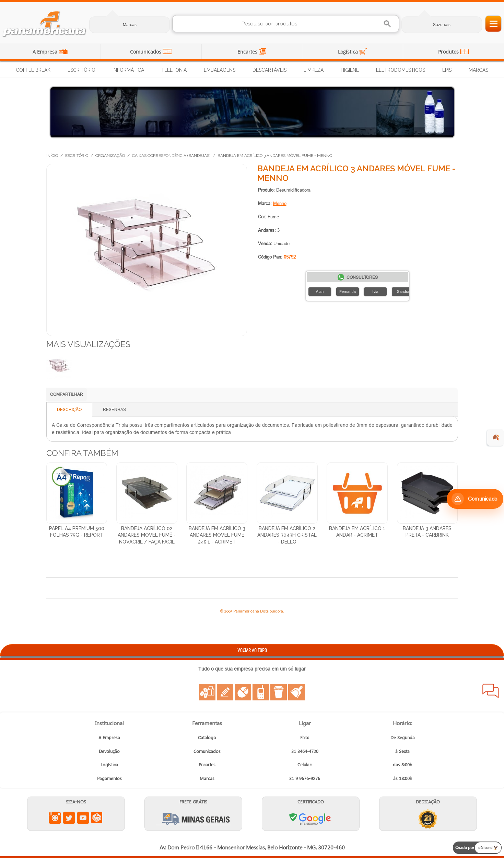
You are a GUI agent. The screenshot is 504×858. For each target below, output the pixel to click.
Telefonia (174, 70)
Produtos (449, 52)
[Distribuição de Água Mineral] (252, 112)
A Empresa (46, 52)
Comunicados (146, 52)
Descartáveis (269, 70)
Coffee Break (33, 70)
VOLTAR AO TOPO (252, 650)
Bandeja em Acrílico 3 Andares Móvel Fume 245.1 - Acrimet (217, 535)
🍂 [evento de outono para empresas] (496, 437)
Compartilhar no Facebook (124, 395)
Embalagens (220, 70)
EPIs (447, 70)
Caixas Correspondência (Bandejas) (171, 156)
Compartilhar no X (137, 395)
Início (52, 156)
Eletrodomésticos (401, 70)
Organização (110, 156)
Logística (349, 52)
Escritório (81, 70)
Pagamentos (109, 778)
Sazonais (442, 25)
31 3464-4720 (305, 751)
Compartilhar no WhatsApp (96, 395)
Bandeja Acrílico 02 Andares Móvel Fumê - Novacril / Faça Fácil (147, 535)
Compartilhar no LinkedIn (110, 395)
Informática (128, 70)
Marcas (130, 25)
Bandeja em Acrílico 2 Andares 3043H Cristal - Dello (287, 535)
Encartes (248, 52)
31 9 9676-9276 (305, 778)
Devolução (109, 751)
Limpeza (314, 70)
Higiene (350, 70)
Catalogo (207, 737)
